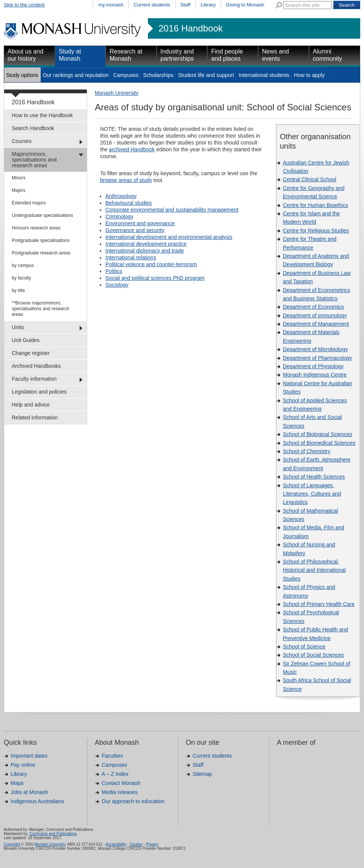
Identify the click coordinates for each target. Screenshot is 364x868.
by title (18, 290)
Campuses (126, 75)
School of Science (304, 647)
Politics (114, 271)
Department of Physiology (313, 366)
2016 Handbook (191, 28)
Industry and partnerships (177, 55)
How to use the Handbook (42, 115)
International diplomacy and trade (145, 251)
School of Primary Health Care (319, 604)
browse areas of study (126, 180)
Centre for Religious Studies (316, 231)
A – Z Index (115, 774)
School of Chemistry (307, 451)
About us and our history (25, 55)
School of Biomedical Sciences (319, 443)
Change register (31, 353)
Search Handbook (33, 128)
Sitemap (202, 774)
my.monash (111, 5)
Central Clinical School (310, 179)
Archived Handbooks (36, 366)
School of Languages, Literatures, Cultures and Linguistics (312, 494)
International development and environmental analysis (169, 237)
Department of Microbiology (315, 349)
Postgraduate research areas (41, 253)
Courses (22, 141)
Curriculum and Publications (53, 834)
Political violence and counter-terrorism (151, 264)
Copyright (12, 844)
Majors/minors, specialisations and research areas (34, 160)
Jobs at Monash (29, 792)
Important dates (29, 756)
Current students (152, 5)
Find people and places (227, 55)
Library (208, 5)
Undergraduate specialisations (42, 215)
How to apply (309, 75)
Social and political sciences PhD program (155, 278)
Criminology (119, 217)
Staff (186, 5)
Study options (22, 75)
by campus (23, 265)
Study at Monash (70, 55)
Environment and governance (140, 223)
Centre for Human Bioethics (315, 205)
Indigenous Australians (37, 801)
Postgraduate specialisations (41, 240)
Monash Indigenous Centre (315, 375)
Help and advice (31, 405)
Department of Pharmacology (317, 358)
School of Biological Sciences (318, 434)
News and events (275, 55)
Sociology (117, 285)
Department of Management (316, 324)
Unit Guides (26, 340)
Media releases (120, 792)
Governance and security (135, 230)
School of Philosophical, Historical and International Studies (314, 570)
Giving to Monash (245, 5)
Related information (35, 418)
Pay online (23, 765)
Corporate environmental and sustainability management (172, 210)
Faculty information (34, 379)
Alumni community (327, 55)
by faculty (21, 278)
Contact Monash (121, 783)
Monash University (117, 93)
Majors (19, 190)
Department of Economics (313, 307)
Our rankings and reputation (76, 75)
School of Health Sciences (314, 477)
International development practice (146, 244)
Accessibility (116, 844)
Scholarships (158, 75)
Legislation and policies (39, 392)
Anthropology (121, 196)
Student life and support (206, 75)
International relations (131, 257)
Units (18, 327)
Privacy (152, 844)
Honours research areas (36, 228)
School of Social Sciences (313, 655)
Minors (19, 178)
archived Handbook (132, 149)
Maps (17, 783)
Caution (136, 844)
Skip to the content (24, 5)
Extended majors (29, 203)
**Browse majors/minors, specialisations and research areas (40, 309)
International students (264, 75)
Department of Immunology (315, 315)
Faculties (112, 756)
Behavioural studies (129, 203)
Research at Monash (126, 55)
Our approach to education (133, 801)
